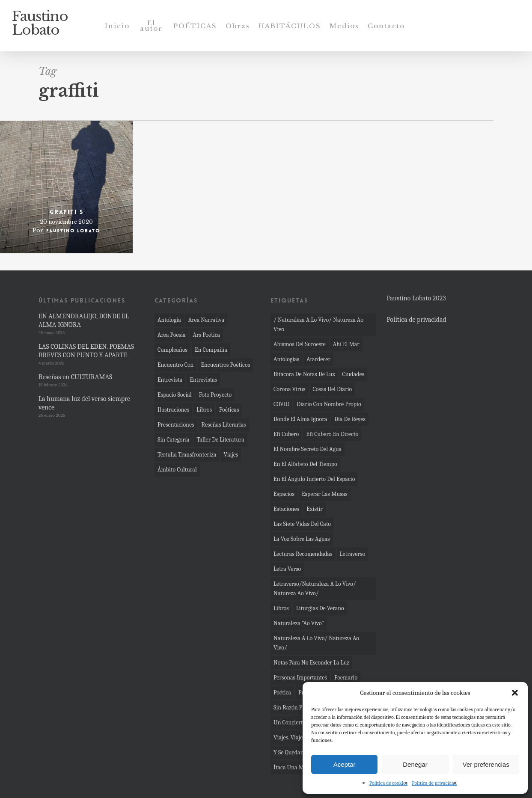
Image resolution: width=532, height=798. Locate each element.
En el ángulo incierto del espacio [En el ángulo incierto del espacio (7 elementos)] (314, 479)
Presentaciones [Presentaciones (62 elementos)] (176, 425)
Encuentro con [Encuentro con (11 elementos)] (175, 365)
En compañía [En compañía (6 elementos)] (211, 350)
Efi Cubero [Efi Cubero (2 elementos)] (286, 434)
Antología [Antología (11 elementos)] (169, 320)
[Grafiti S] (66, 187)
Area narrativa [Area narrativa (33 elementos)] (206, 320)
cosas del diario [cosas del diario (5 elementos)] (333, 389)
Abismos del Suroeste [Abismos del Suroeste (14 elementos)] (300, 344)
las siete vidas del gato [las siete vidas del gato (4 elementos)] (302, 524)
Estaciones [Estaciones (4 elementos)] (286, 509)
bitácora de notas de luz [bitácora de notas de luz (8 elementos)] (304, 374)
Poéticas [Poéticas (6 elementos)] (229, 410)
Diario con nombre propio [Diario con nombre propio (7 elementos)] (329, 404)
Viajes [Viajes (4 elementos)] (231, 455)
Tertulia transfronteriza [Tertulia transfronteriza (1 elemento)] (187, 455)
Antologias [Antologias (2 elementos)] (286, 359)
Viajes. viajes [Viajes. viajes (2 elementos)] (289, 737)
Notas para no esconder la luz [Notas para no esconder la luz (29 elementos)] (311, 663)
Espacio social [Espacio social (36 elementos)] (175, 395)
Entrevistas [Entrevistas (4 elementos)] (203, 380)
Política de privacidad (434, 783)
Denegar (415, 764)
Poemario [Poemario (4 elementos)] (346, 678)
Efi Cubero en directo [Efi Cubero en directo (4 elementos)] (332, 434)
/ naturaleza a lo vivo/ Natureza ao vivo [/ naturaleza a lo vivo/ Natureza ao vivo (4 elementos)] (318, 325)
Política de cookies (388, 783)
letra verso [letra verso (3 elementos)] (287, 569)
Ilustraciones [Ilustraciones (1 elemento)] (173, 410)
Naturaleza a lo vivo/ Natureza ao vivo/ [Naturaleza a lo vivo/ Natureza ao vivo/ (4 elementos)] (316, 643)
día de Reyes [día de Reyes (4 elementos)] (350, 419)
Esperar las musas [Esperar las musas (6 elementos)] (325, 494)
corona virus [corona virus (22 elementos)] (289, 389)
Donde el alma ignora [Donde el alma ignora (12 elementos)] (300, 419)
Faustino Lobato (40, 26)
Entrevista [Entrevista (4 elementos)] (170, 380)
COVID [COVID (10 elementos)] (281, 404)
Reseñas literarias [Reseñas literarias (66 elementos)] (224, 425)
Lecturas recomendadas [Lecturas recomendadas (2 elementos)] (303, 554)
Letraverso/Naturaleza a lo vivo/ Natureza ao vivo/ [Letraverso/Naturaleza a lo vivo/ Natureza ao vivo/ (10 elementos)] (315, 589)
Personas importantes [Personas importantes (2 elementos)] (300, 678)
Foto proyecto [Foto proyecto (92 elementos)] (215, 395)
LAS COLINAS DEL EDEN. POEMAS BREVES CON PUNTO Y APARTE (86, 351)
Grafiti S (67, 212)
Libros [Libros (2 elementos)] (281, 608)
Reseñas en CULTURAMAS (75, 377)
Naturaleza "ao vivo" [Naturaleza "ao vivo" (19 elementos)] (299, 623)
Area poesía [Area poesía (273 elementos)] (172, 335)
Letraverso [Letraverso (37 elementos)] (353, 554)
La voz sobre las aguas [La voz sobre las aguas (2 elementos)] (302, 539)
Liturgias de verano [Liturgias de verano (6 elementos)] (320, 608)
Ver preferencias (486, 764)
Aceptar (345, 764)
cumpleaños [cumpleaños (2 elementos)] (172, 350)
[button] (515, 693)
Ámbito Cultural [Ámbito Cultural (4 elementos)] (177, 470)
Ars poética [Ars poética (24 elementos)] (207, 335)
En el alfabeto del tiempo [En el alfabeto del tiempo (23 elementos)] (305, 464)
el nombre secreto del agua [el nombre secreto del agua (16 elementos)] (308, 449)
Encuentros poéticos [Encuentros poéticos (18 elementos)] (225, 365)
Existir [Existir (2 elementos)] (315, 509)
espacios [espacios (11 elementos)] (284, 494)
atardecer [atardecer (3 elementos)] (318, 359)
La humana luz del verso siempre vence (84, 403)
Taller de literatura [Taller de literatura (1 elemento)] (221, 440)
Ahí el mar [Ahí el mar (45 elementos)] (346, 344)
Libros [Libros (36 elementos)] (204, 410)
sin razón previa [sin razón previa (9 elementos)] (294, 708)
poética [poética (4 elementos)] (282, 693)
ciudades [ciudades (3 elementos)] (354, 374)
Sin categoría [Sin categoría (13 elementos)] (174, 440)
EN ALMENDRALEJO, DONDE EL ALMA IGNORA (84, 320)
